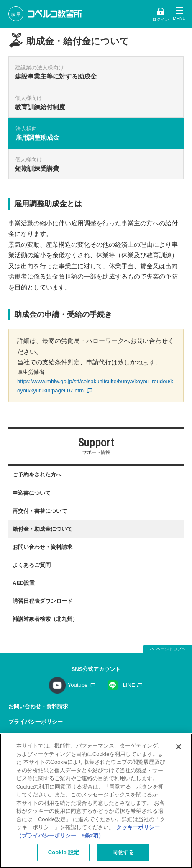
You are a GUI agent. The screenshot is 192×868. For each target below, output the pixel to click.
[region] (96, 801)
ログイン (161, 19)
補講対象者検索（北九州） (45, 619)
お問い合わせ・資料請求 (42, 547)
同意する (123, 852)
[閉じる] (179, 747)
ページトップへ (171, 649)
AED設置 (24, 583)
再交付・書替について (40, 511)
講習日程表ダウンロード (42, 601)
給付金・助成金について (42, 529)
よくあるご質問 (32, 565)
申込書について (32, 493)
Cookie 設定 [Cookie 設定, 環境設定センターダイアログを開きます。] (64, 852)
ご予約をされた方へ (37, 475)
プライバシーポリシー (36, 722)
